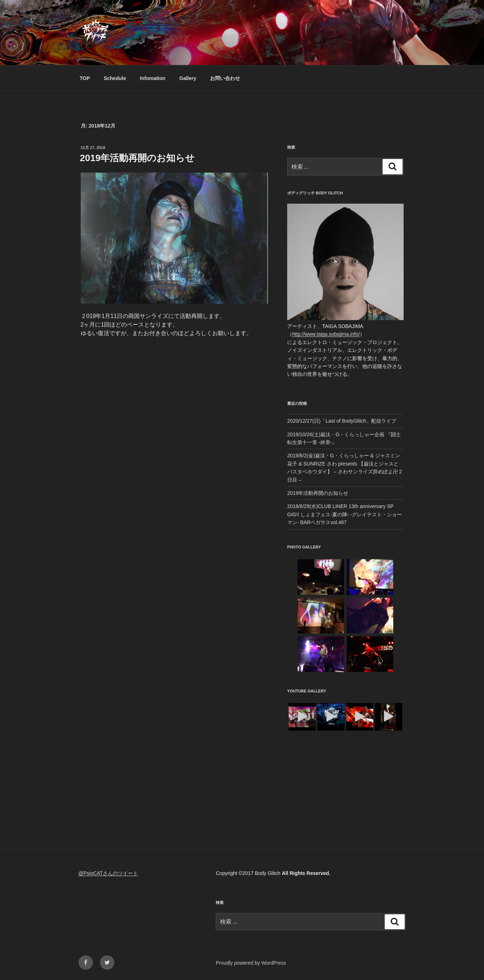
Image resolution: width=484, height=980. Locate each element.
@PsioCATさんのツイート (108, 873)
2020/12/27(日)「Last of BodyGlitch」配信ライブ (342, 421)
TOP (85, 78)
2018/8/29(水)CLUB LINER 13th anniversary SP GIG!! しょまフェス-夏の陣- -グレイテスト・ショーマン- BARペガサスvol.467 (345, 514)
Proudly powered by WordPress (251, 963)
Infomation (153, 78)
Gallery (188, 78)
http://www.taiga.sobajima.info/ (326, 334)
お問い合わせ (225, 78)
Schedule (115, 78)
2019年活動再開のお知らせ (138, 158)
